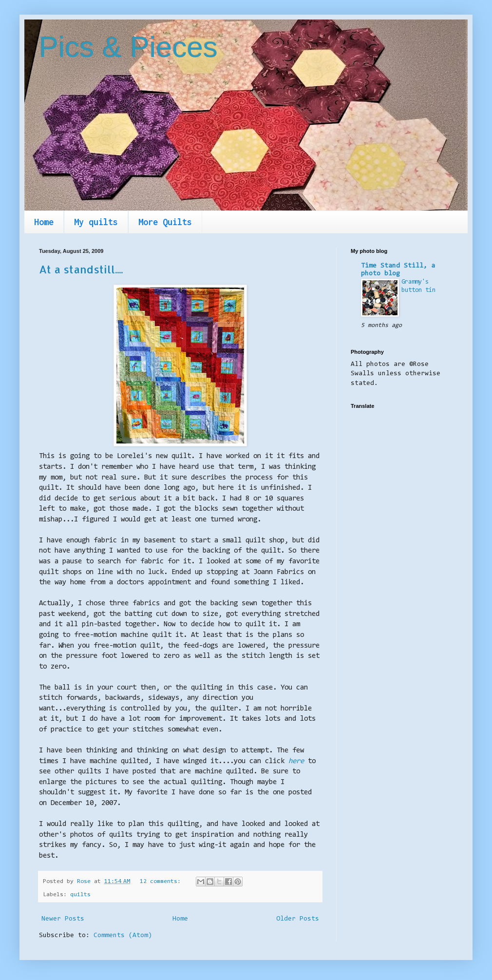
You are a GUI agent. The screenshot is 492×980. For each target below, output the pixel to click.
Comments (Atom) (123, 936)
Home (44, 222)
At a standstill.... (81, 269)
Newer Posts (63, 919)
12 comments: (162, 882)
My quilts (96, 222)
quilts (80, 895)
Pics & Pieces (128, 47)
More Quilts (165, 222)
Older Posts (298, 919)
